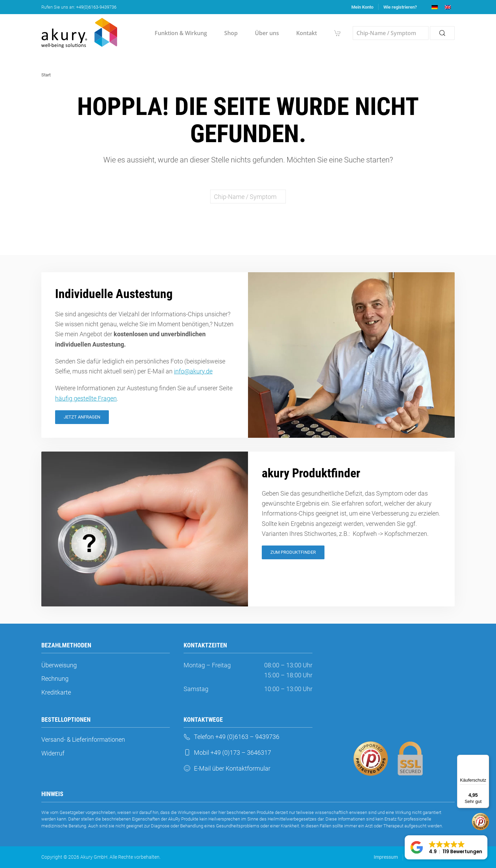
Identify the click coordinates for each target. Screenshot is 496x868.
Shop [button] (231, 33)
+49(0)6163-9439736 (96, 7)
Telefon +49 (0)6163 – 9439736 (231, 737)
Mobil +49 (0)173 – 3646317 (227, 753)
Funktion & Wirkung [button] (181, 33)
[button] (446, 847)
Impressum (386, 857)
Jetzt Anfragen (82, 417)
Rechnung (55, 679)
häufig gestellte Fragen (86, 398)
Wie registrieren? (400, 7)
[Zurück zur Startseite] (79, 33)
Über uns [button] (267, 33)
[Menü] (485, 759)
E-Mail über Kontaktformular (227, 768)
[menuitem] (435, 7)
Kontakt (307, 33)
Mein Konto (362, 7)
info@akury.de (193, 371)
